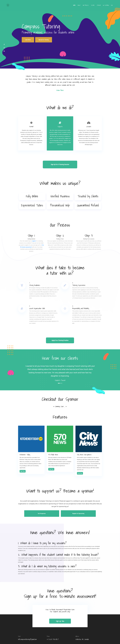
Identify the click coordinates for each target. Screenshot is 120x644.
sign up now (60, 607)
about (74, 6)
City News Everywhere (84, 444)
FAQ (107, 6)
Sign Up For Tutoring (38, 39)
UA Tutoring (101, 6)
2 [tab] (61, 373)
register (34, 234)
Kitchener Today (25, 444)
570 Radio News (53, 444)
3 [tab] (62, 373)
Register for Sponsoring (69, 501)
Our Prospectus (51, 501)
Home (70, 6)
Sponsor (94, 6)
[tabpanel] (60, 363)
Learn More (26, 39)
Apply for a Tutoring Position (60, 331)
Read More (23, 461)
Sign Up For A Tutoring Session (60, 158)
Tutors (88, 6)
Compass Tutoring (71, 638)
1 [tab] (59, 373)
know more (60, 88)
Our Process (81, 6)
